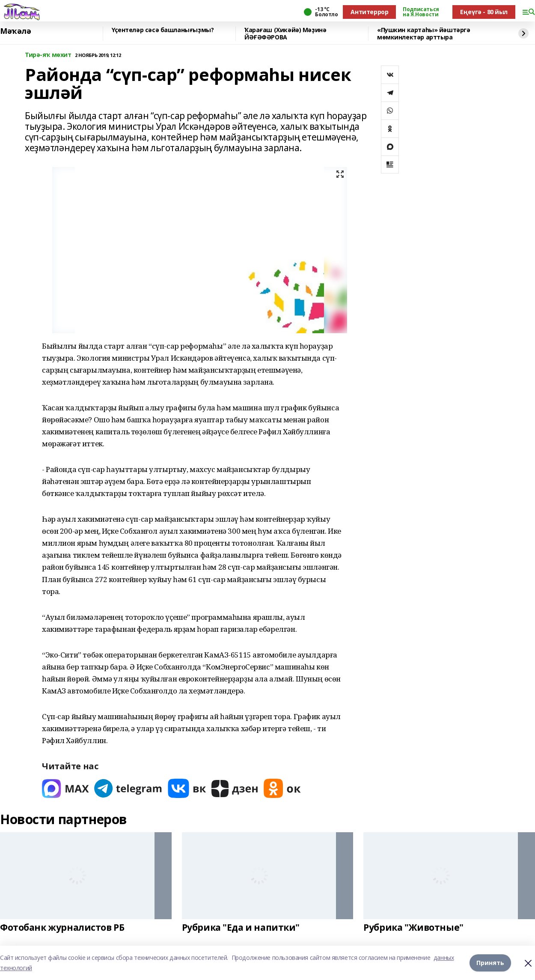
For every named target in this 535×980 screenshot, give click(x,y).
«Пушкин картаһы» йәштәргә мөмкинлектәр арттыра (424, 34)
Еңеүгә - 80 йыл (484, 12)
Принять (490, 963)
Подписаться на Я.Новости (421, 12)
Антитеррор (369, 12)
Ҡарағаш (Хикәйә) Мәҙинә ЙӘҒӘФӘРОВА (285, 34)
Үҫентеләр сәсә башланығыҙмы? (163, 30)
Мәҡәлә (15, 31)
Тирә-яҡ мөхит (48, 55)
